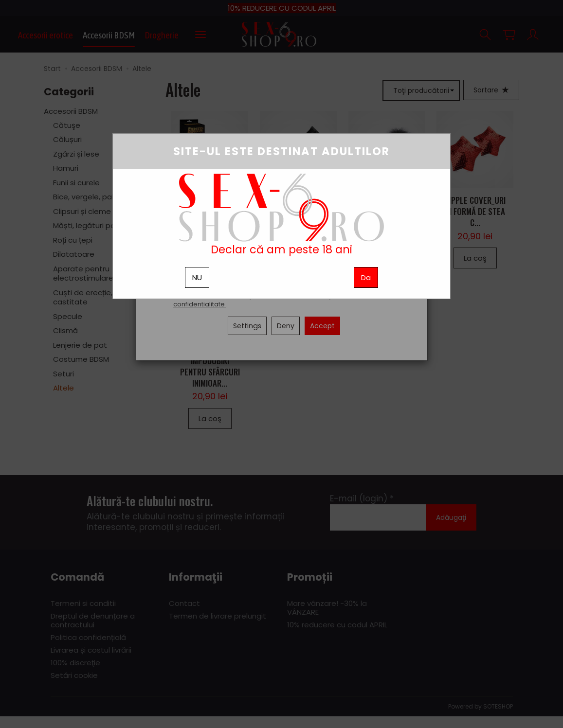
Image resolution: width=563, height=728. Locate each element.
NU (197, 277)
